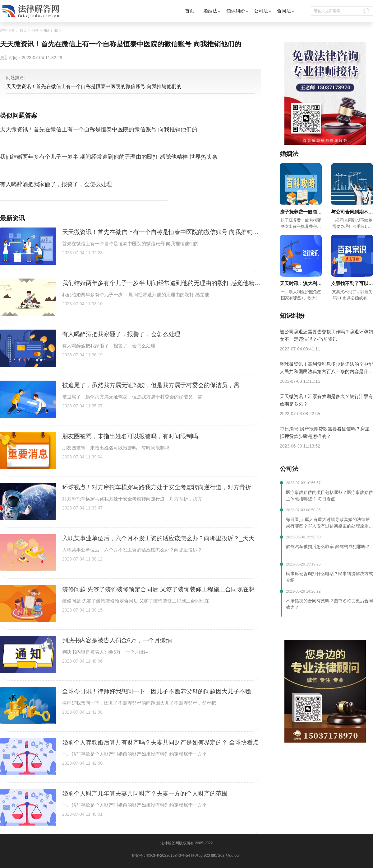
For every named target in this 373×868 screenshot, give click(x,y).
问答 (35, 30)
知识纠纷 (236, 11)
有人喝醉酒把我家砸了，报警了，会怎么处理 (56, 184)
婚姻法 (210, 11)
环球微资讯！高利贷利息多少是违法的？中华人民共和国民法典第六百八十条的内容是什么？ (326, 368)
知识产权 (51, 30)
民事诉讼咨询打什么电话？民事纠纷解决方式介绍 (329, 577)
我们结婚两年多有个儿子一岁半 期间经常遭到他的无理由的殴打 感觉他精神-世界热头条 (109, 157)
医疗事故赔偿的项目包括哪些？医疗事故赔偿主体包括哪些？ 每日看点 (329, 496)
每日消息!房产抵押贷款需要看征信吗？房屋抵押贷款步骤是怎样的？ (325, 432)
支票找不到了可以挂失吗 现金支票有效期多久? (352, 284)
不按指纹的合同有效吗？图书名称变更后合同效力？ (329, 604)
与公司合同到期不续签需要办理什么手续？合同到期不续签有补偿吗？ (352, 212)
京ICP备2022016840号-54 (168, 856)
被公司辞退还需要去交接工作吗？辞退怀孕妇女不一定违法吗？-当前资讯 (326, 335)
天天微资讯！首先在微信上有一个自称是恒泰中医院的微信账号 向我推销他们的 (99, 129)
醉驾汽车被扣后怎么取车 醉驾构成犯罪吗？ (328, 547)
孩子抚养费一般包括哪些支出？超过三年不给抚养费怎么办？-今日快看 (301, 212)
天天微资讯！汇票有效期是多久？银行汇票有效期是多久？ (326, 400)
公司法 (261, 11)
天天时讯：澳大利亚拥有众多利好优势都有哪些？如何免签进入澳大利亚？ (301, 284)
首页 (190, 11)
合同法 (284, 11)
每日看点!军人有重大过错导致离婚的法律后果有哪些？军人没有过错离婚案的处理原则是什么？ (329, 523)
